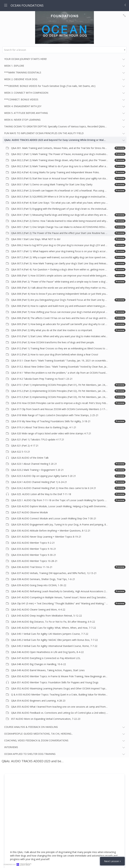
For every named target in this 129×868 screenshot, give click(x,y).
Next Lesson (112, 861)
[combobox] (64, 50)
